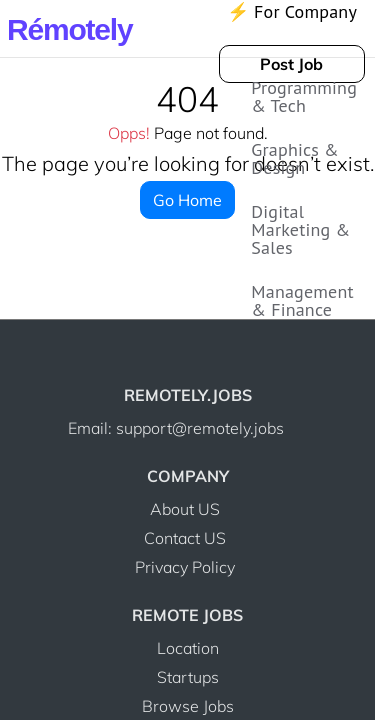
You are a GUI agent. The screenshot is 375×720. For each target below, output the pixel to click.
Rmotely (69, 29)
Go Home (187, 186)
